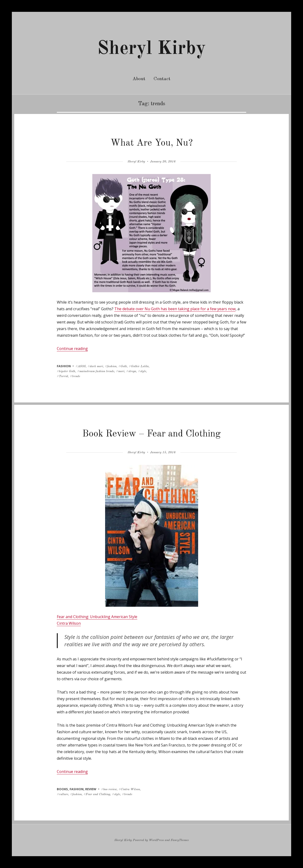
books (62, 789)
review (91, 789)
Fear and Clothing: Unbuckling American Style (97, 617)
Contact (162, 79)
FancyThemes (180, 840)
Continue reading (72, 349)
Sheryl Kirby (151, 49)
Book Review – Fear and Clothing (151, 434)
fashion (64, 366)
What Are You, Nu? (151, 143)
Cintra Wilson (69, 623)
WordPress (156, 840)
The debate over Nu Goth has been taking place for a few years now (175, 309)
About (139, 79)
